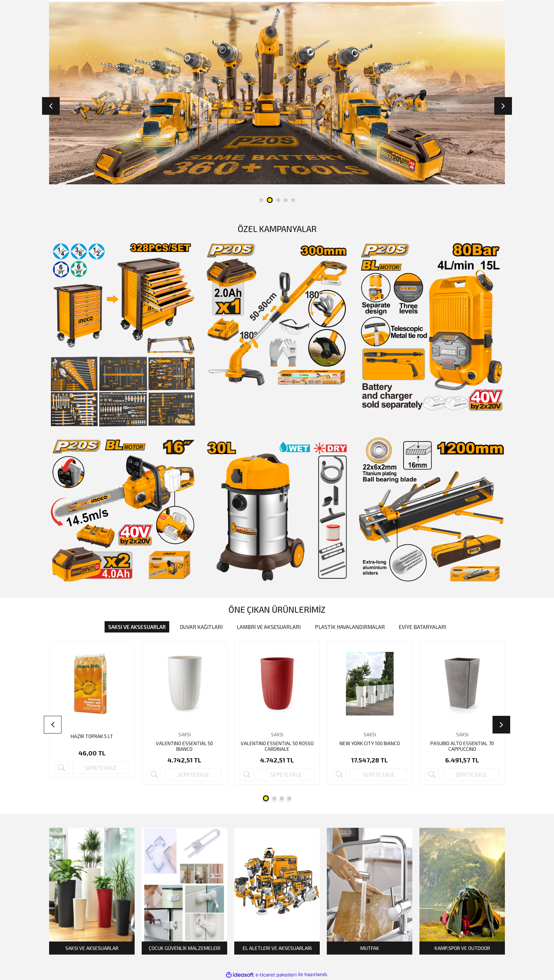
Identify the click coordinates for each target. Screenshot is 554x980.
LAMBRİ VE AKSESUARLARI (269, 627)
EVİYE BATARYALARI (423, 627)
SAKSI (185, 735)
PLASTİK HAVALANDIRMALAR (350, 627)
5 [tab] (293, 200)
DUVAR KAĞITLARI (201, 627)
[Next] (503, 106)
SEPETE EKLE (101, 768)
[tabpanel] (277, 92)
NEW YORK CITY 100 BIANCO (370, 743)
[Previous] (51, 106)
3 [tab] (278, 200)
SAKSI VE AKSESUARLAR (137, 627)
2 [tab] (270, 200)
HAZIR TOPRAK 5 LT (92, 736)
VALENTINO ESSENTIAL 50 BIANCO (184, 746)
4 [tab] (286, 200)
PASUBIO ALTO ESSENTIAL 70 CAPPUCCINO (462, 746)
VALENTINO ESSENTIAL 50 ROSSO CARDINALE (277, 746)
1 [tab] (261, 200)
